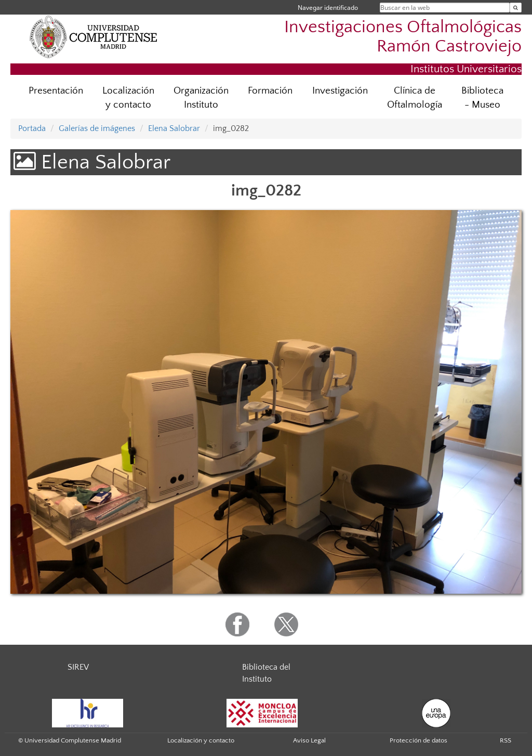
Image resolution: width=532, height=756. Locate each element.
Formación (270, 91)
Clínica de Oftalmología (415, 98)
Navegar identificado (328, 8)
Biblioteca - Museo (482, 98)
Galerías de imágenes (97, 128)
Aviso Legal (309, 740)
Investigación (340, 91)
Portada (32, 128)
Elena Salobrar (174, 128)
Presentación (56, 91)
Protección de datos (418, 740)
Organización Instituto (201, 98)
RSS (506, 740)
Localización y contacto (128, 98)
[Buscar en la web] (516, 8)
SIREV (78, 667)
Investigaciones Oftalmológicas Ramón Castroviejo (403, 37)
